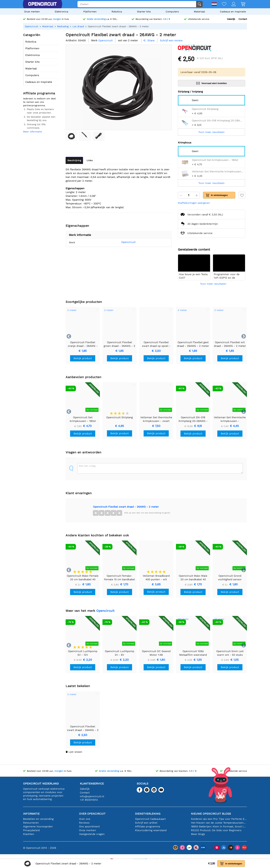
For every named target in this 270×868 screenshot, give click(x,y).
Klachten (29, 834)
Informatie (31, 814)
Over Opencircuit (92, 814)
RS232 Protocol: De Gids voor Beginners (216, 830)
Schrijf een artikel (146, 823)
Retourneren (31, 823)
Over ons (85, 819)
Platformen (90, 12)
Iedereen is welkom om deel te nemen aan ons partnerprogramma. (39, 102)
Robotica (117, 12)
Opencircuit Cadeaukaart (150, 819)
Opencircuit (123, 242)
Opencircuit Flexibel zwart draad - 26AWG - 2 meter (126, 507)
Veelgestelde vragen (92, 834)
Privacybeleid (31, 830)
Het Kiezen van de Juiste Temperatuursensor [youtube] (219, 823)
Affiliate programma (147, 827)
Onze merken (32, 12)
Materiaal (199, 12)
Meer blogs (198, 834)
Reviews (84, 823)
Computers (172, 12)
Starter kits (144, 12)
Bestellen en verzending (38, 819)
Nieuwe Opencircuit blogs (211, 814)
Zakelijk (231, 19)
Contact (243, 19)
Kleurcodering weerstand (151, 830)
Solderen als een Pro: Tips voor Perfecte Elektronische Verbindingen (219, 819)
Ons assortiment (89, 827)
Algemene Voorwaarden (38, 827)
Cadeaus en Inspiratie (233, 12)
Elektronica (61, 12)
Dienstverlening (148, 814)
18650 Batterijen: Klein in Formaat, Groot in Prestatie (219, 827)
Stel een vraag (87, 466)
